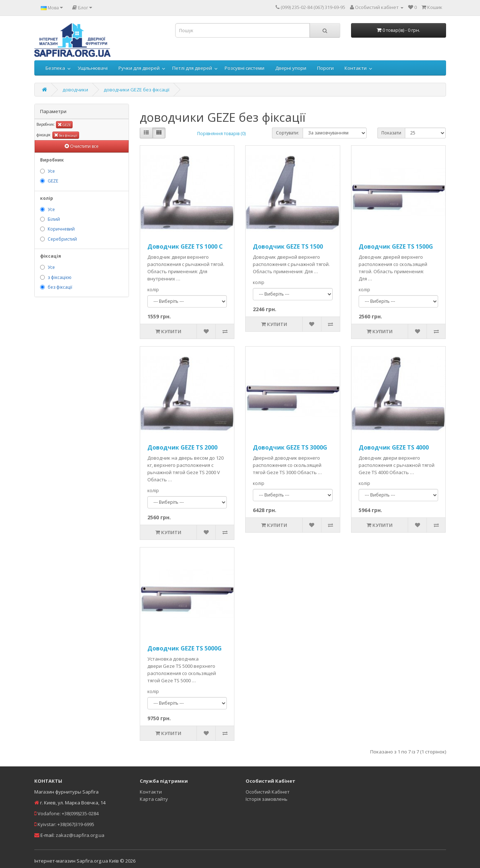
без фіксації (66, 135)
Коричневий (61, 229)
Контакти (356, 68)
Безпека (55, 68)
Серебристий (62, 239)
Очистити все (82, 146)
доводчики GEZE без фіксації (137, 90)
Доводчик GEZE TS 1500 (288, 246)
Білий (54, 219)
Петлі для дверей (192, 68)
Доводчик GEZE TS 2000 (182, 447)
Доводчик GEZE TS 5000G (185, 648)
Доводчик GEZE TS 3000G (290, 447)
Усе (51, 171)
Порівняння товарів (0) (221, 134)
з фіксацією (60, 277)
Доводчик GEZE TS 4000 (394, 447)
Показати (391, 133)
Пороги (325, 68)
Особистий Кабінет (268, 792)
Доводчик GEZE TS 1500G (396, 246)
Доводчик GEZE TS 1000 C (185, 246)
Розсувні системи (245, 68)
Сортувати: (287, 133)
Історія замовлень (267, 799)
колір (153, 290)
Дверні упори (291, 68)
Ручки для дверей (139, 68)
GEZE (64, 124)
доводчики (75, 90)
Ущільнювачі (93, 68)
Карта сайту (154, 799)
